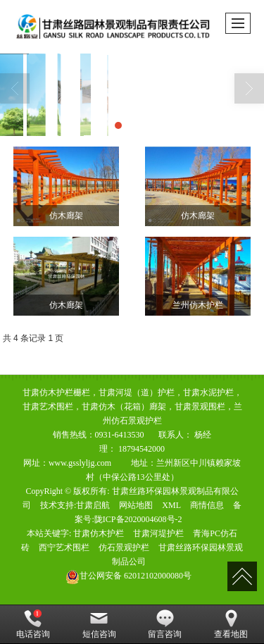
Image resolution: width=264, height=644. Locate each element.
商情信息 (207, 505)
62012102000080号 (128, 576)
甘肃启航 (93, 505)
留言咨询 (165, 624)
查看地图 (231, 624)
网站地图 (136, 505)
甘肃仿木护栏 (99, 533)
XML (171, 505)
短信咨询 (99, 624)
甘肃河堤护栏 (158, 533)
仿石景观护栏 (124, 547)
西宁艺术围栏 (64, 547)
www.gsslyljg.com (80, 463)
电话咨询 (33, 624)
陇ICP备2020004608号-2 (138, 519)
